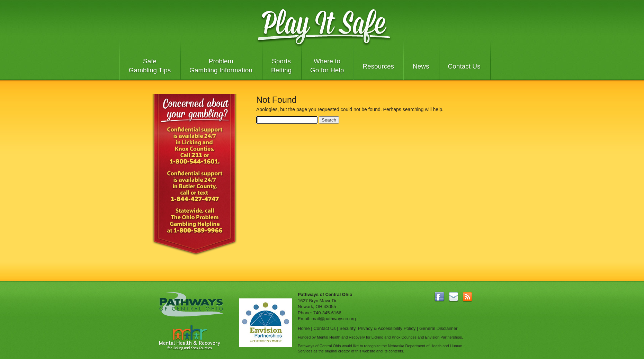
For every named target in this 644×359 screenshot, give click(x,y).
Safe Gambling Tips (150, 66)
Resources (378, 66)
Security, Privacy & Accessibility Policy (377, 328)
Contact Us (464, 66)
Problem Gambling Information (221, 66)
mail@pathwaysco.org (334, 319)
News (421, 66)
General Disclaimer (439, 328)
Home (304, 328)
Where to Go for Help (327, 66)
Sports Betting (281, 66)
